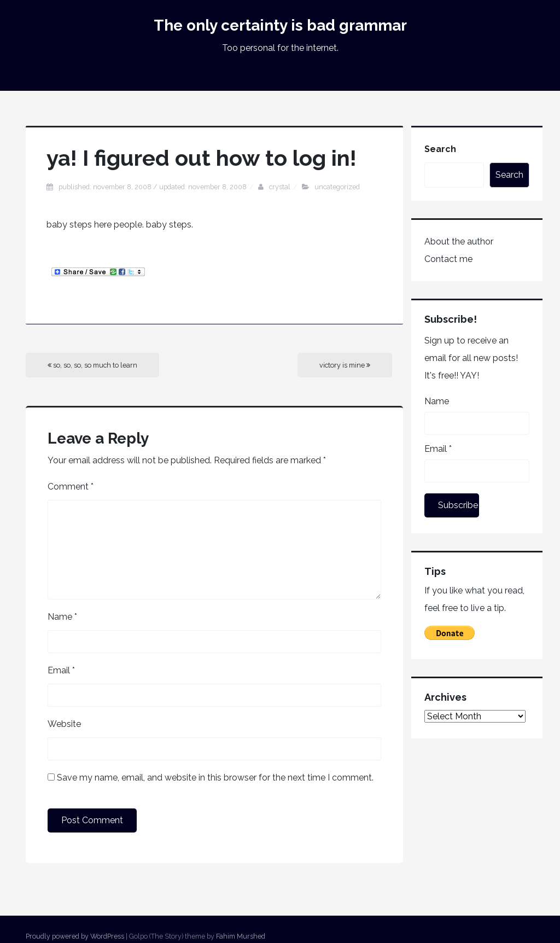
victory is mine (345, 365)
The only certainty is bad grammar (280, 25)
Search (440, 149)
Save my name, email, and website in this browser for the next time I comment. (215, 778)
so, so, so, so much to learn (92, 365)
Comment (71, 487)
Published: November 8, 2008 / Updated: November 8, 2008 (153, 187)
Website (64, 724)
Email (61, 670)
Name (62, 617)
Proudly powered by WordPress (75, 936)
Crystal (280, 187)
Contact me (448, 259)
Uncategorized (337, 187)
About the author (459, 241)
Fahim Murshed (241, 936)
